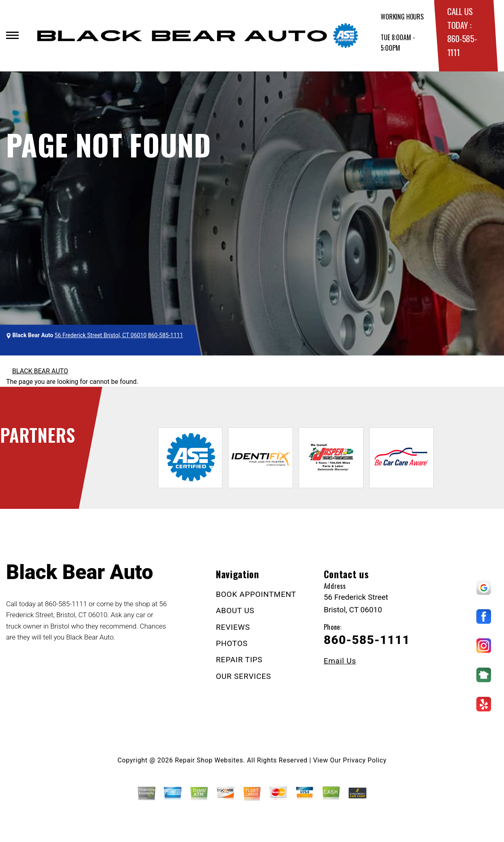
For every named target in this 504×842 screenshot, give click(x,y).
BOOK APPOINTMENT (256, 594)
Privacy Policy (365, 760)
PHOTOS (232, 643)
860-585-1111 (166, 335)
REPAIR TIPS (239, 660)
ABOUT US (235, 611)
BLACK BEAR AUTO (40, 371)
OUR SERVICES (243, 676)
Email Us (340, 661)
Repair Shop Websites (209, 760)
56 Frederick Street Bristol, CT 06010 (101, 335)
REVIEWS (233, 627)
